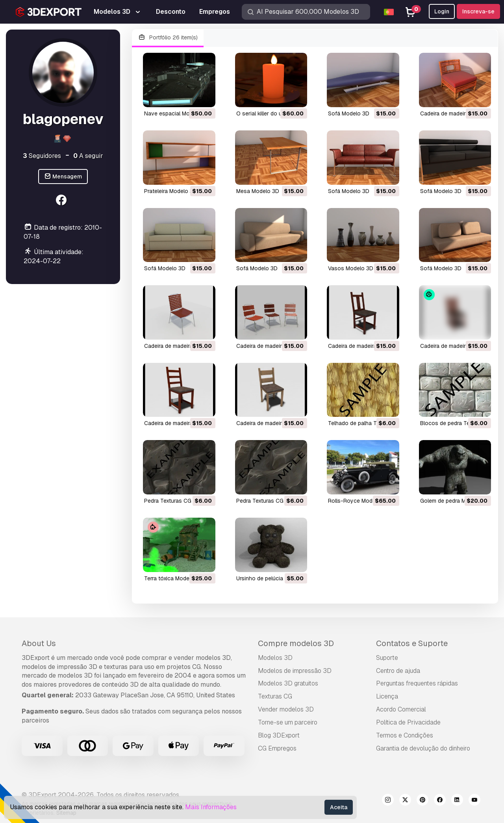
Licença (387, 696)
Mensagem (63, 177)
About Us (39, 643)
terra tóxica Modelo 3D (173, 578)
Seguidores (42, 156)
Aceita (339, 807)
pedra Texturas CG (168, 501)
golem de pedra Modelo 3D (455, 501)
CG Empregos (277, 748)
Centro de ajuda (398, 671)
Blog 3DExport (279, 735)
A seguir (88, 156)
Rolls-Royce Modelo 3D (359, 501)
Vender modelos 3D (286, 709)
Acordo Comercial (401, 709)
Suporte (387, 658)
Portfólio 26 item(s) (168, 38)
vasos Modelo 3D (351, 268)
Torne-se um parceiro (288, 722)
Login (442, 11)
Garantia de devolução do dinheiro (423, 748)
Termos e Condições (405, 735)
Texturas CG (275, 696)
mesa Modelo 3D (258, 191)
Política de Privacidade (408, 722)
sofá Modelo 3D (349, 113)
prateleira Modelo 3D (170, 191)
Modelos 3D (275, 658)
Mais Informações (211, 807)
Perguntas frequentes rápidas (417, 683)
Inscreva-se (478, 11)
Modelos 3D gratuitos (288, 683)
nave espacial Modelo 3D (177, 113)
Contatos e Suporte (412, 643)
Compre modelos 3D (296, 643)
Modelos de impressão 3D (295, 671)
